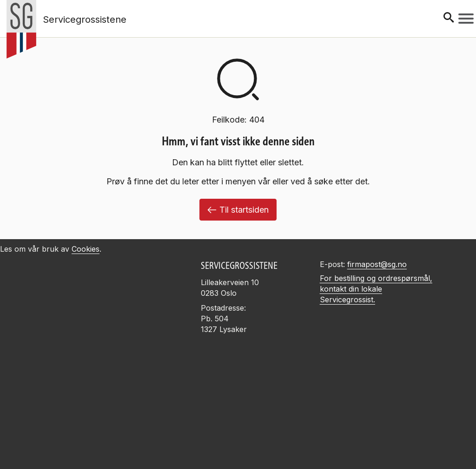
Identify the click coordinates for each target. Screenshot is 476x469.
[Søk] (449, 18)
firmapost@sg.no (377, 264)
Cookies (86, 249)
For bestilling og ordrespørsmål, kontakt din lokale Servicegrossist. (376, 289)
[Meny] (466, 19)
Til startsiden (238, 210)
